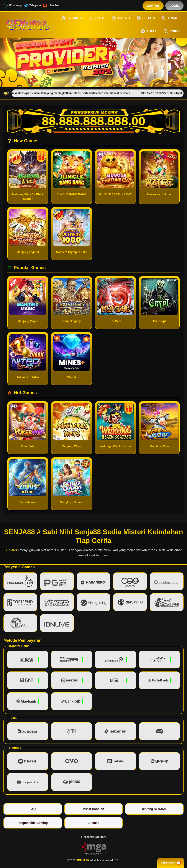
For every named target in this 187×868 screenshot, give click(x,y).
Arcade (171, 18)
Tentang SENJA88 (154, 809)
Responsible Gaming (33, 823)
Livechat (51, 6)
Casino (121, 18)
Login (174, 6)
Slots (97, 18)
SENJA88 (12, 550)
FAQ (33, 809)
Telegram (32, 6)
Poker (172, 31)
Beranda (72, 18)
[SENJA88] (27, 25)
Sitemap (93, 823)
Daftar (153, 6)
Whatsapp (12, 6)
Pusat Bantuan (93, 809)
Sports (146, 18)
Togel (149, 31)
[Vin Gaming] (93, 848)
